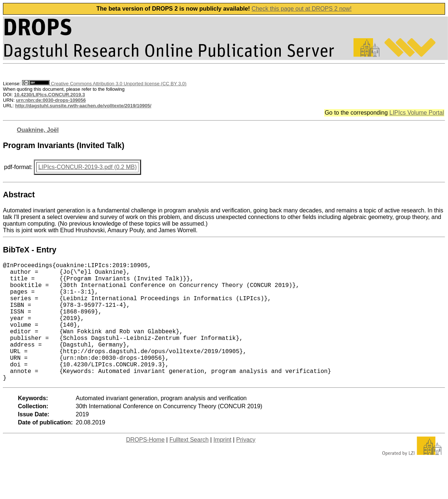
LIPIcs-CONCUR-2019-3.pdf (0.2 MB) (87, 167)
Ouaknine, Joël (38, 130)
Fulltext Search (189, 466)
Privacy (246, 466)
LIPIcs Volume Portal (417, 113)
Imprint (223, 466)
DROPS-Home (145, 466)
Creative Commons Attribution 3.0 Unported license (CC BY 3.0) (104, 84)
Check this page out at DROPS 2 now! (302, 9)
